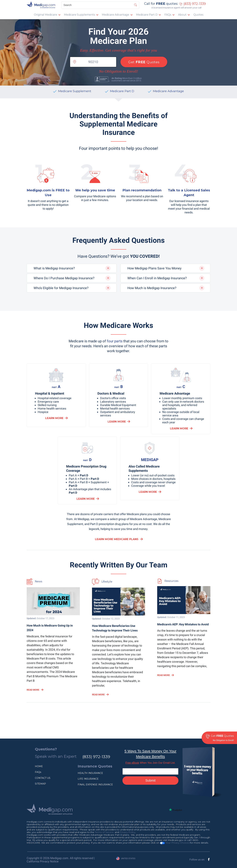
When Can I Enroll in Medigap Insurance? (157, 278)
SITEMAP (40, 784)
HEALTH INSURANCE (90, 773)
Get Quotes (144, 62)
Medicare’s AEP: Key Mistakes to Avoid (183, 624)
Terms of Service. (104, 832)
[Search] (100, 5)
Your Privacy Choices (175, 843)
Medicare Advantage (116, 15)
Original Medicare (46, 15)
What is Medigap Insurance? (54, 268)
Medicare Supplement (75, 91)
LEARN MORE (54, 418)
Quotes (198, 15)
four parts (115, 341)
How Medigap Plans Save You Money (154, 268)
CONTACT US (43, 778)
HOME (39, 766)
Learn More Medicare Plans (117, 539)
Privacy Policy (127, 832)
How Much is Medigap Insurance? (152, 288)
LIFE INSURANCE (88, 779)
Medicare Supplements (79, 15)
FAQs (168, 15)
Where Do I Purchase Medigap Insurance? (64, 278)
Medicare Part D (147, 15)
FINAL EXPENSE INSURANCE (95, 785)
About (182, 15)
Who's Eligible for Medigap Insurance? (61, 288)
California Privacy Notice (43, 861)
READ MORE (33, 690)
